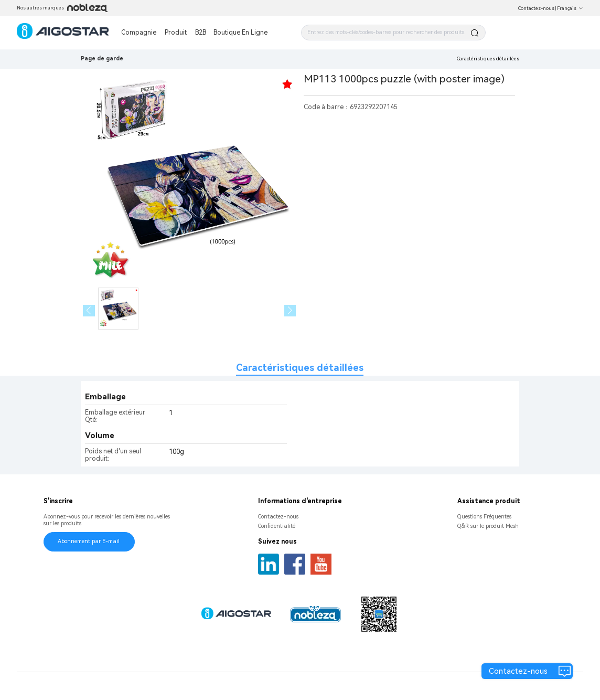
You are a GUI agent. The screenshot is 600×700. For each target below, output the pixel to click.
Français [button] (570, 8)
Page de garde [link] (102, 59)
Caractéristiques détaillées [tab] (300, 368)
